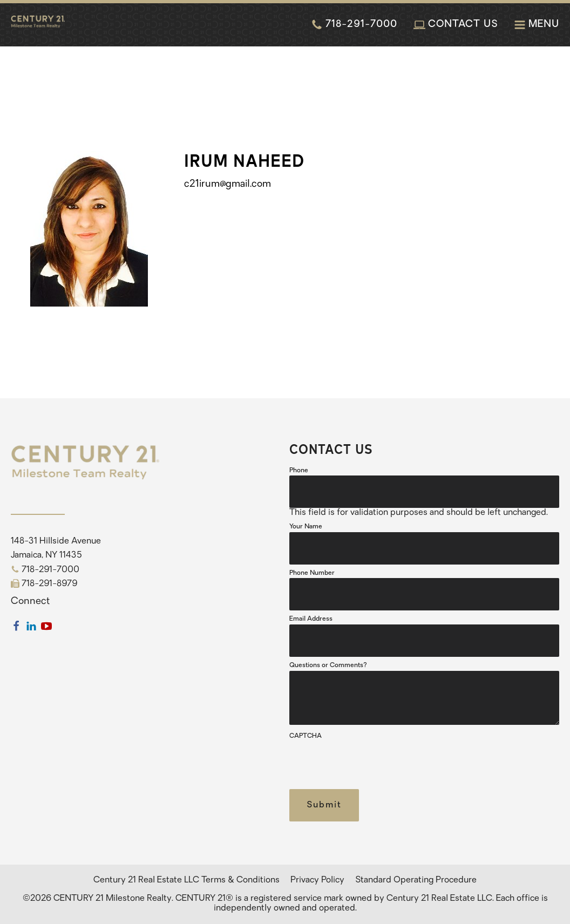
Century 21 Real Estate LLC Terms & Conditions (186, 880)
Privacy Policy (317, 880)
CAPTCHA (306, 736)
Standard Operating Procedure (416, 880)
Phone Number (312, 573)
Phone (299, 471)
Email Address (311, 619)
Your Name (306, 527)
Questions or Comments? (328, 665)
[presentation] (371, 763)
